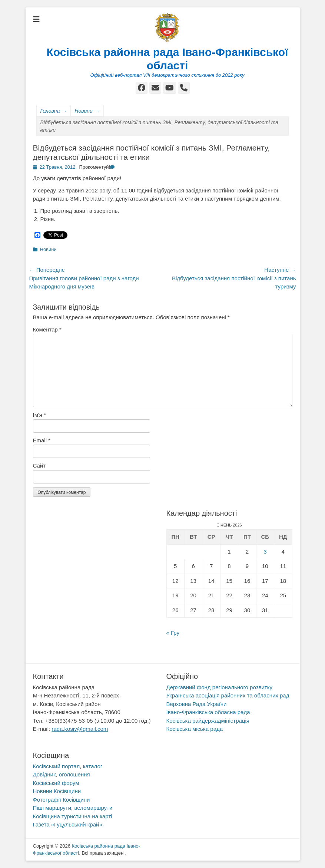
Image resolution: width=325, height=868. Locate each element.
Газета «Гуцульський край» (68, 824)
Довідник (44, 774)
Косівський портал (57, 766)
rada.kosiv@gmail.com (80, 729)
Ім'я (39, 415)
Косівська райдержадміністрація (208, 721)
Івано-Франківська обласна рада (208, 712)
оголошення (74, 774)
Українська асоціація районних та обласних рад (228, 695)
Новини (87, 111)
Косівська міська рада (195, 729)
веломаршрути (93, 808)
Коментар (47, 329)
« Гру (173, 633)
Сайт (39, 466)
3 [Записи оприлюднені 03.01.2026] (265, 552)
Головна (54, 111)
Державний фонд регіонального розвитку (219, 687)
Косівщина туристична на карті (73, 816)
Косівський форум (56, 783)
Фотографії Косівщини (62, 800)
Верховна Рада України (197, 704)
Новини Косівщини (57, 791)
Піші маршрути (52, 808)
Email (42, 440)
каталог (93, 766)
